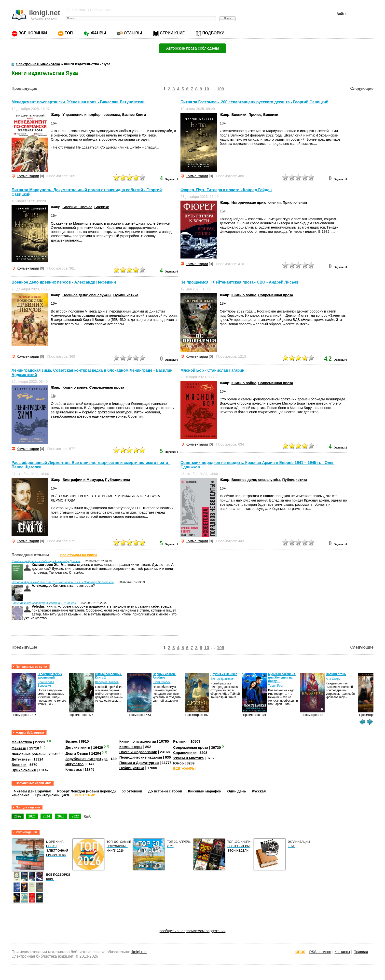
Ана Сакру (333, 679)
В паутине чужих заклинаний (50, 676)
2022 (75, 816)
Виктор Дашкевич (222, 679)
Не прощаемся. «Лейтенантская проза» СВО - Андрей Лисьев (240, 282)
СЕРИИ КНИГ (172, 33)
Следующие (362, 88)
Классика (73, 769)
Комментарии (28, 176)
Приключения (295, 203)
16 (53, 123)
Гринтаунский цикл (52, 795)
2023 (61, 816)
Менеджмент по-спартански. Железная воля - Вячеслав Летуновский (78, 102)
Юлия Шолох (162, 682)
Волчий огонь (336, 674)
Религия (180, 741)
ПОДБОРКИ (213, 33)
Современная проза (275, 295)
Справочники (185, 753)
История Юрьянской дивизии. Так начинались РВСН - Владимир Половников (63, 582)
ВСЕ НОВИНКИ (33, 33)
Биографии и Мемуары (83, 480)
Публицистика (126, 295)
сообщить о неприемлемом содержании (193, 931)
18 (222, 123)
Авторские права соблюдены (192, 48)
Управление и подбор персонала (91, 115)
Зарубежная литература (86, 759)
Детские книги (78, 748)
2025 (32, 816)
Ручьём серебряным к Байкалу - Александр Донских (46, 561)
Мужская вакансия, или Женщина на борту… (282, 678)
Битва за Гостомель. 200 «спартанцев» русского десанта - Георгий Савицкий (254, 102)
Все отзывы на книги (78, 555)
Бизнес (72, 741)
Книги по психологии (138, 741)
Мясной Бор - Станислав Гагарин (212, 370)
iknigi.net (139, 952)
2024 (47, 816)
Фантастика (22, 742)
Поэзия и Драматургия (139, 763)
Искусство (74, 764)
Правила (361, 952)
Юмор (178, 763)
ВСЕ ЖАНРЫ (184, 769)
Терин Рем (275, 686)
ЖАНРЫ (98, 33)
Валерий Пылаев (107, 682)
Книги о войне (244, 295)
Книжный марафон (205, 791)
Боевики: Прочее (247, 115)
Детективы (21, 759)
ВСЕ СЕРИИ (85, 795)
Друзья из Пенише (224, 674)
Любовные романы (29, 754)
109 (221, 89)
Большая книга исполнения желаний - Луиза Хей (44, 603)
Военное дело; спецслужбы (87, 295)
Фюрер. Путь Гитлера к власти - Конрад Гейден (226, 190)
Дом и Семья (77, 753)
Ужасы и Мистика (188, 758)
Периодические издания (141, 757)
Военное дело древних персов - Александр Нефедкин (64, 282)
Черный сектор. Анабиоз (164, 676)
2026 (18, 816)
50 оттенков (132, 791)
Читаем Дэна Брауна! (33, 791)
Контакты (342, 952)
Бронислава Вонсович (46, 684)
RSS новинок (320, 952)
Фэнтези (19, 748)
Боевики (271, 115)
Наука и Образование (138, 752)
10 (207, 89)
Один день (236, 791)
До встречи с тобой (165, 791)
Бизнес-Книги (134, 115)
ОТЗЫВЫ (133, 33)
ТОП (69, 33)
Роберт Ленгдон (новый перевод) (86, 791)
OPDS (300, 952)
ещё (87, 816)
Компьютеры (131, 747)
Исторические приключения (256, 203)
